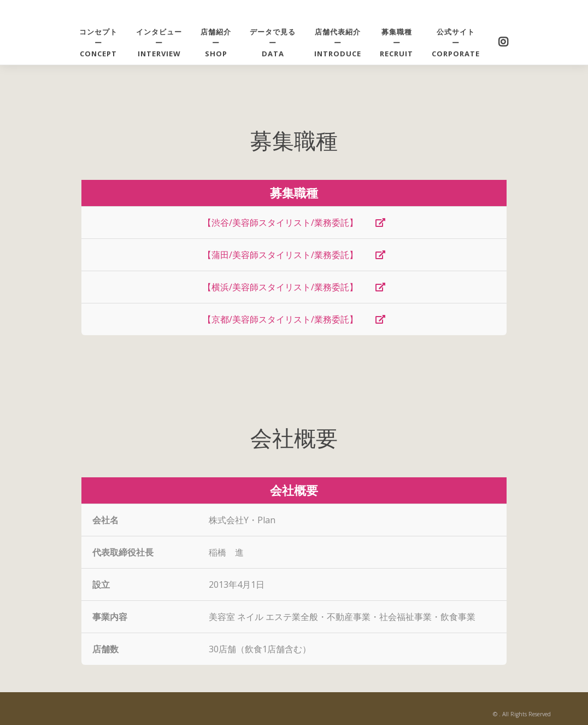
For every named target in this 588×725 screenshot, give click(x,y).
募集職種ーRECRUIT (396, 43)
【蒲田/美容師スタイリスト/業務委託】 (294, 255)
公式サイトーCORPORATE (456, 43)
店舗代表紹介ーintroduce (338, 43)
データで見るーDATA (273, 43)
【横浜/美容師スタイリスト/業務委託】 (294, 287)
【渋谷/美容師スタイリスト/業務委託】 (294, 223)
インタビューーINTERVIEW (159, 43)
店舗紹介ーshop (216, 43)
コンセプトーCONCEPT (98, 43)
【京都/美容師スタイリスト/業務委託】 (294, 319)
